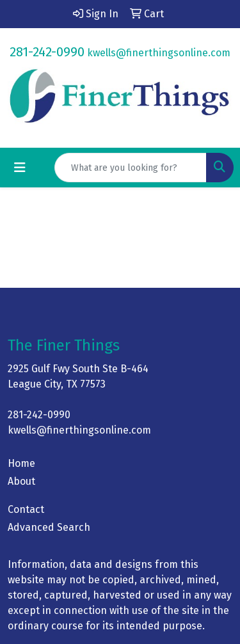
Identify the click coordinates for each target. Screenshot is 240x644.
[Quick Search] (131, 168)
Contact (26, 509)
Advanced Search (49, 527)
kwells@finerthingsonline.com (159, 53)
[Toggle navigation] (20, 168)
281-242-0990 (47, 52)
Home (21, 463)
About (21, 481)
